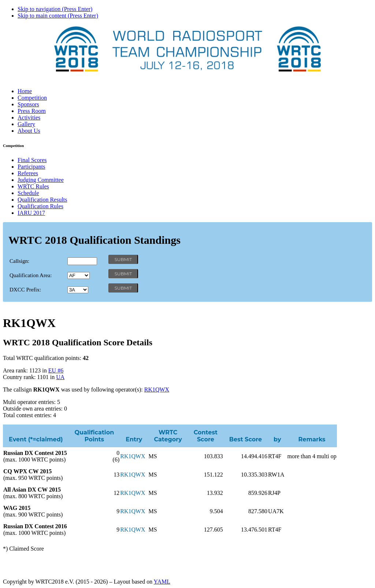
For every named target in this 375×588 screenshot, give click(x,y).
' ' (79, 275)
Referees (28, 173)
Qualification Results (42, 200)
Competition (32, 98)
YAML (162, 582)
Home (25, 91)
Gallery (26, 124)
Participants (31, 167)
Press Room (32, 111)
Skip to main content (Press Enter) (58, 16)
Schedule (28, 193)
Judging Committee (41, 180)
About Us (29, 131)
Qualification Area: (31, 275)
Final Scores (32, 160)
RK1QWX (157, 389)
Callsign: (19, 261)
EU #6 (56, 370)
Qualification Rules (40, 206)
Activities (29, 117)
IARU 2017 (31, 213)
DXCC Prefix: (25, 290)
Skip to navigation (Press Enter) (55, 9)
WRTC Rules (33, 186)
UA (60, 377)
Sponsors (28, 104)
